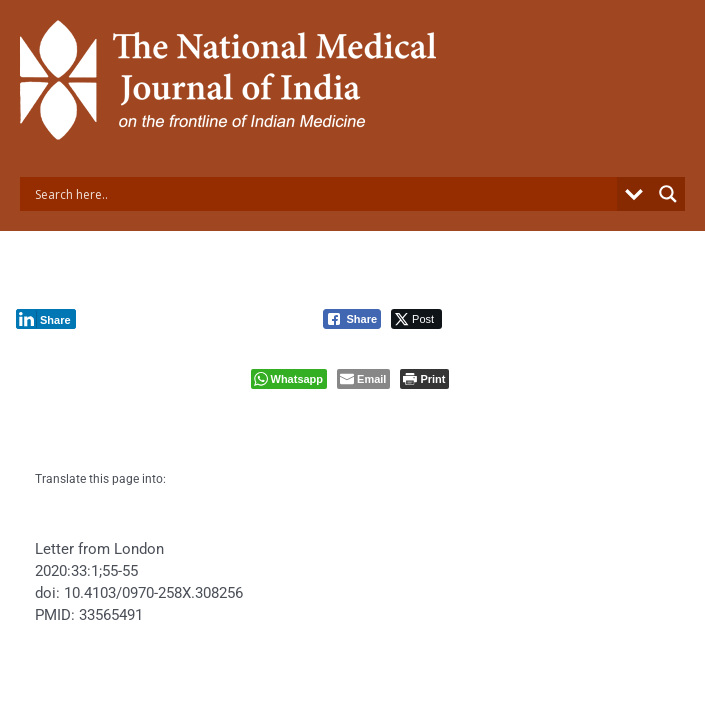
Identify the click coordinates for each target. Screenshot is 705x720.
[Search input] (323, 194)
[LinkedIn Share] (46, 319)
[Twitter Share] (416, 319)
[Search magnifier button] (668, 194)
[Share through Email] (363, 379)
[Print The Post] (424, 379)
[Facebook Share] (352, 319)
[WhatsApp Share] (289, 379)
